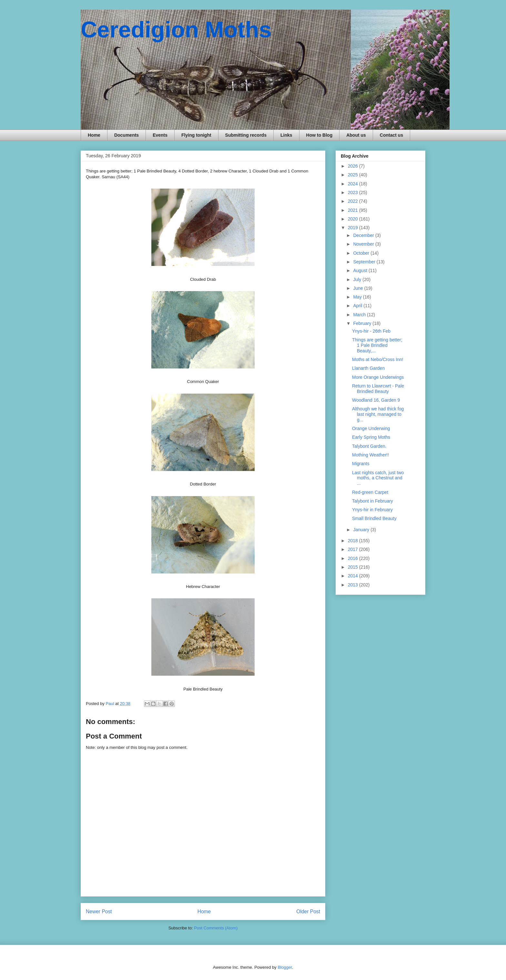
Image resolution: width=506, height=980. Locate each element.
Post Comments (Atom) (216, 928)
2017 (354, 549)
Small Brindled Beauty (374, 518)
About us (356, 135)
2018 (354, 541)
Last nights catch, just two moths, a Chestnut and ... (378, 478)
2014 (354, 576)
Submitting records (246, 135)
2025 (354, 175)
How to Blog (319, 135)
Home (94, 135)
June (359, 288)
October (362, 253)
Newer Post (99, 911)
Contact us (391, 135)
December (364, 235)
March (360, 315)
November (364, 244)
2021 (354, 210)
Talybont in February (373, 501)
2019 (354, 228)
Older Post (308, 911)
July (358, 279)
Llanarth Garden (368, 368)
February (363, 323)
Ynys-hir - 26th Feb (371, 331)
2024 (354, 184)
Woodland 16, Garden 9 (376, 400)
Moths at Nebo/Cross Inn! (378, 359)
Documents (126, 135)
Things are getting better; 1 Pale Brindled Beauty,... (377, 345)
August (361, 270)
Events (160, 135)
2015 (354, 567)
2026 (354, 166)
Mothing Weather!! (370, 455)
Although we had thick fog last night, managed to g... (378, 414)
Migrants (361, 464)
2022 (354, 201)
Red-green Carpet (370, 492)
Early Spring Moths (371, 437)
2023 (354, 192)
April (358, 306)
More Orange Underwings (378, 377)
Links (286, 135)
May (358, 297)
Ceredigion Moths (176, 30)
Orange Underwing (371, 428)
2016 (354, 558)
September (365, 262)
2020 (354, 219)
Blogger (285, 967)
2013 (354, 585)
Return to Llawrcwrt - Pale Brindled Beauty (378, 389)
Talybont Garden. (369, 446)
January (362, 530)
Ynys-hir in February (372, 510)
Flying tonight (196, 135)
